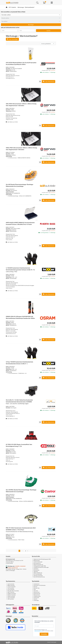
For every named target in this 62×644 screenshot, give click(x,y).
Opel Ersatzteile (11, 592)
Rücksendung (36, 570)
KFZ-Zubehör (12, 7)
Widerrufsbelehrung (38, 573)
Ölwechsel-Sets (37, 593)
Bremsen (35, 587)
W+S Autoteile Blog (38, 574)
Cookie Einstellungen (38, 562)
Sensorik (35, 599)
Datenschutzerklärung (38, 565)
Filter (35, 589)
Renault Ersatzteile (12, 595)
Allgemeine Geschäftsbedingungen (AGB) (42, 559)
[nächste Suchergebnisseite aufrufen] (28, 551)
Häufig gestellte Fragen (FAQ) (40, 566)
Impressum (36, 569)
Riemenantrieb (37, 595)
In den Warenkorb (48, 81)
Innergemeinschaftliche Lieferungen (41, 567)
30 (26, 551)
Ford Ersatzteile (11, 589)
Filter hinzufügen (12, 39)
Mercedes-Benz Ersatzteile (13, 591)
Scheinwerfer (36, 598)
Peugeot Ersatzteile (12, 593)
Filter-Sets (36, 591)
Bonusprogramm (37, 563)
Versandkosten (53, 70)
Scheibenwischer (37, 596)
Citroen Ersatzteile (11, 587)
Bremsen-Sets (37, 588)
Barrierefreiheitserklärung (39, 577)
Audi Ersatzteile (11, 584)
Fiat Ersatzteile (11, 588)
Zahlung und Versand (38, 575)
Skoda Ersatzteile (11, 596)
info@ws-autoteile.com (13, 568)
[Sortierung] (48, 44)
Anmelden (44, 634)
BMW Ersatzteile (11, 585)
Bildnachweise (37, 560)
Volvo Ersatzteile (11, 598)
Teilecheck (36, 571)
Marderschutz (37, 592)
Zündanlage (36, 600)
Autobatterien (37, 584)
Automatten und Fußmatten (40, 585)
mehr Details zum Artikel (12, 122)
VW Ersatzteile (11, 599)
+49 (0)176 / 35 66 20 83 (20, 566)
